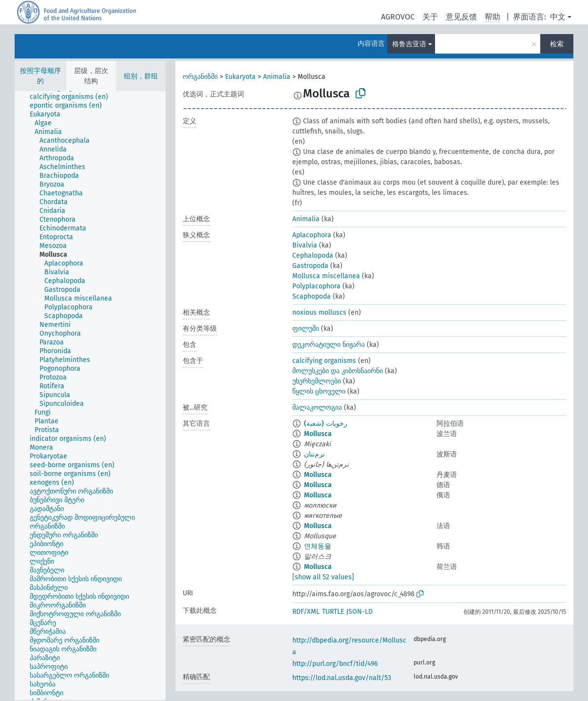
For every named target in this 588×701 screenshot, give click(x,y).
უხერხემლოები (317, 381)
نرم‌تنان (314, 454)
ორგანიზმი (200, 77)
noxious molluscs (319, 313)
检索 (557, 44)
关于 (430, 17)
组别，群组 (141, 76)
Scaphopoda (312, 296)
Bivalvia (305, 245)
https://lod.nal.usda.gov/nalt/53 (342, 678)
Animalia (277, 77)
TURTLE (333, 612)
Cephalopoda (313, 256)
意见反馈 (461, 17)
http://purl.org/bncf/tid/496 (335, 664)
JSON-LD (360, 612)
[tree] (90, 396)
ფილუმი (306, 329)
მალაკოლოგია (317, 407)
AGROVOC (398, 17)
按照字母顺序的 (40, 76)
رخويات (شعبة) (326, 424)
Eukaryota (240, 77)
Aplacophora (312, 235)
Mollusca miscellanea (326, 276)
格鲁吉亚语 (409, 44)
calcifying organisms (324, 361)
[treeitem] (73, 97)
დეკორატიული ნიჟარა (329, 345)
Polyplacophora (316, 286)
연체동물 (318, 546)
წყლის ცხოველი (319, 391)
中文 (558, 17)
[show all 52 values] (323, 577)
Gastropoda (310, 266)
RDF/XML (306, 612)
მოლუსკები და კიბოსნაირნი (338, 371)
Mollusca (318, 434)
